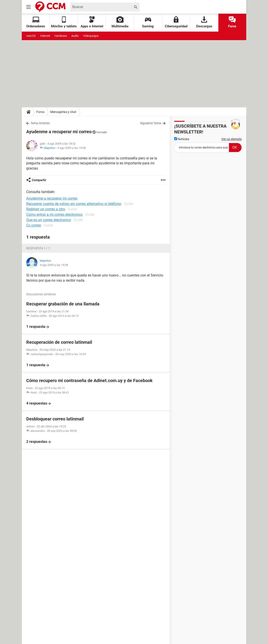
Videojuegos (91, 36)
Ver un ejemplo (232, 139)
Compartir (39, 180)
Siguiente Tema (151, 123)
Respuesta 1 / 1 (38, 248)
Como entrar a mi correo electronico (54, 214)
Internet (45, 36)
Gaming (148, 22)
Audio (75, 36)
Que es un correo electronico (49, 220)
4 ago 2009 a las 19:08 (72, 148)
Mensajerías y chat (63, 112)
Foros (232, 22)
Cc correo (34, 225)
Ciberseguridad (176, 22)
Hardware (61, 36)
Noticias (182, 139)
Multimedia (120, 22)
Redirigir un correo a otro (46, 209)
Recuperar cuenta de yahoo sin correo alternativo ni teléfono (74, 204)
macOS (31, 36)
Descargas (204, 22)
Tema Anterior (40, 123)
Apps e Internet (92, 22)
